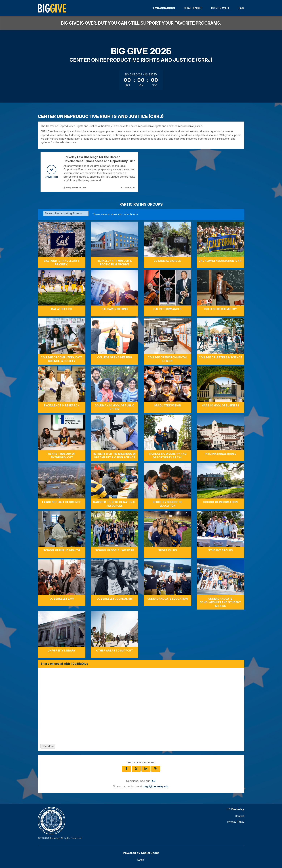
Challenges (193, 8)
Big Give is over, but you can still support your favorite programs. (141, 23)
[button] (156, 769)
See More (48, 746)
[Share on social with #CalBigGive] (141, 707)
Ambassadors (164, 8)
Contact (240, 816)
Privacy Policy (236, 822)
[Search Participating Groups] (66, 213)
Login (141, 860)
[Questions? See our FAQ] (153, 781)
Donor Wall (221, 8)
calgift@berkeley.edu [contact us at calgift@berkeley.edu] (156, 786)
